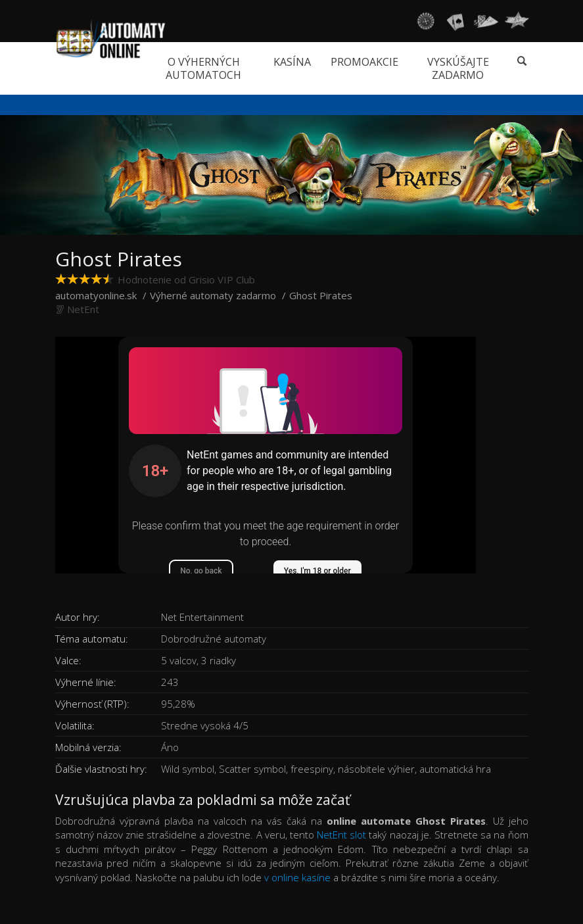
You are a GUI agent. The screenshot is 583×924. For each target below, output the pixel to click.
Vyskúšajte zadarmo (458, 68)
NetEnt (83, 309)
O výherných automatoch (203, 68)
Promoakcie (364, 62)
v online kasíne (297, 877)
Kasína (292, 62)
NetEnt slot (341, 835)
